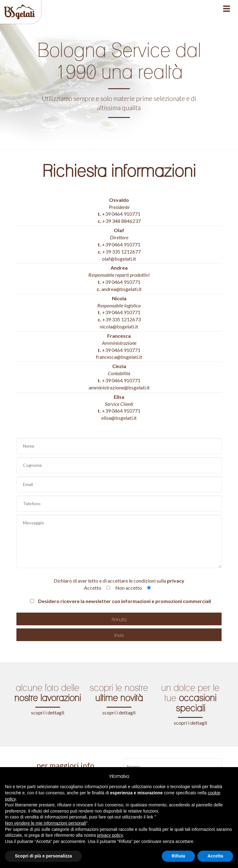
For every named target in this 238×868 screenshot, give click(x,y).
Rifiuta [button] (178, 856)
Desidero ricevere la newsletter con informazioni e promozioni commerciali (121, 601)
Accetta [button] (215, 856)
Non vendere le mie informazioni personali (45, 823)
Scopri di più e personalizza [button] (43, 856)
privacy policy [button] (110, 835)
